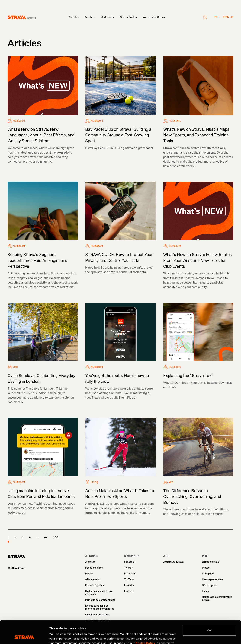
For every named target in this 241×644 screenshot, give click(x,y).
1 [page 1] (8, 539)
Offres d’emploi (211, 562)
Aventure (90, 17)
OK (210, 609)
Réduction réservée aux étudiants (99, 593)
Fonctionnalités (94, 568)
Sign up (228, 17)
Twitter (128, 568)
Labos (205, 591)
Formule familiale (95, 585)
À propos (90, 562)
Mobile (89, 574)
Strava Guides (128, 17)
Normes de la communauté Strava (217, 598)
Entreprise (208, 574)
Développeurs (210, 585)
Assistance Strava (173, 562)
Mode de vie (108, 17)
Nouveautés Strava (154, 17)
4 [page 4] (30, 537)
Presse (206, 568)
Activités (74, 17)
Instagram (130, 574)
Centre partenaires (212, 579)
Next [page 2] (56, 537)
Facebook (130, 562)
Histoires (129, 591)
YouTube (129, 579)
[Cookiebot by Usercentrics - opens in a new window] (24, 637)
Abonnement (93, 579)
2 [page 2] (15, 537)
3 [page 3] (23, 537)
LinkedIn (129, 585)
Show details (58, 637)
